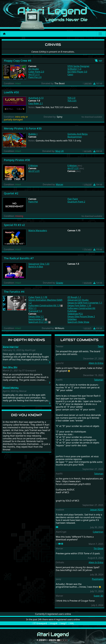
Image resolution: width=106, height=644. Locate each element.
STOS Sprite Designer (78, 66)
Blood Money (11, 388)
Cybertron (98, 532)
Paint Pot (33, 202)
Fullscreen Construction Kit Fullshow (81, 310)
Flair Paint (73, 199)
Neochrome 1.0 (36, 319)
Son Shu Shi (10, 367)
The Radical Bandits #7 (19, 258)
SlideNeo (72, 319)
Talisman (99, 380)
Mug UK (60, 151)
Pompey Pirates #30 (17, 160)
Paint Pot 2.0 (35, 77)
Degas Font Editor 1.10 (79, 305)
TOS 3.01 (72, 101)
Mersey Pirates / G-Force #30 (23, 128)
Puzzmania (98, 579)
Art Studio (34, 69)
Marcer (60, 184)
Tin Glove (98, 548)
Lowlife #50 (11, 92)
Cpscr (70, 74)
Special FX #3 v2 (14, 225)
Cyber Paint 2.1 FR (38, 297)
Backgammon (75, 137)
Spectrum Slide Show (78, 322)
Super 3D (98, 596)
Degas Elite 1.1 (36, 316)
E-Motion (33, 166)
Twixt (100, 346)
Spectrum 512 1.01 (38, 322)
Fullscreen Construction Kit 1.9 (44, 305)
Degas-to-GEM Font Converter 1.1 (85, 303)
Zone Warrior (11, 347)
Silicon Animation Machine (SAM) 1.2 (45, 301)
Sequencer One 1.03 (39, 264)
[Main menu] (100, 34)
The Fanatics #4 (14, 292)
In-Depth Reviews (26, 340)
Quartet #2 (11, 193)
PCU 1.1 (32, 308)
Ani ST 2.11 (34, 74)
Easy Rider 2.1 (36, 103)
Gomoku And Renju (78, 134)
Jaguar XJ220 (97, 510)
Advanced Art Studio (78, 300)
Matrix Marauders (38, 230)
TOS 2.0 (71, 98)
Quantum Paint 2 (76, 202)
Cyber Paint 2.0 (36, 72)
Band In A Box (36, 267)
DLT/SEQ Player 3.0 (77, 72)
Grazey (60, 283)
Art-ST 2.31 (34, 171)
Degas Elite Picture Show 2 (81, 316)
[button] (98, 61)
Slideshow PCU (75, 314)
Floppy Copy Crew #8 (18, 61)
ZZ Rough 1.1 (74, 297)
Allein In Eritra (96, 363)
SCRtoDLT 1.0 (74, 69)
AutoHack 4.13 (36, 98)
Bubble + (33, 134)
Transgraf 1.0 (35, 311)
